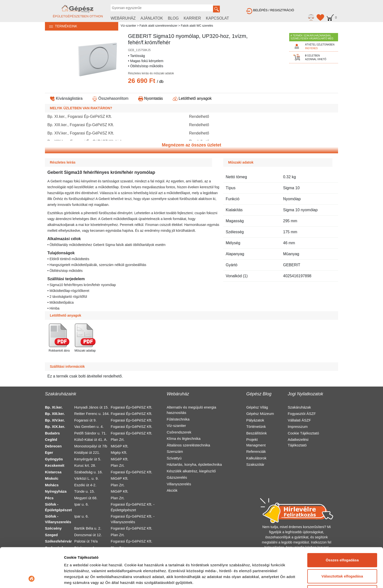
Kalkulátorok (256, 458)
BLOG (173, 18)
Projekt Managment (256, 442)
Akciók (172, 490)
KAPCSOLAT (218, 18)
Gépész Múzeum (260, 414)
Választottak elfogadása (342, 539)
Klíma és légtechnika (183, 438)
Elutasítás (342, 555)
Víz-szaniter (128, 26)
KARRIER (192, 18)
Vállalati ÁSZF (299, 420)
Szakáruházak (299, 407)
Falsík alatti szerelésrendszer (158, 26)
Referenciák (256, 451)
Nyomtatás (151, 98)
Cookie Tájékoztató (303, 433)
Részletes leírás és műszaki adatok (151, 73)
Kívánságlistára (66, 98)
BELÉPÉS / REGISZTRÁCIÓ (270, 10)
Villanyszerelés (179, 484)
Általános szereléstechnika (188, 445)
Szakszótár (255, 464)
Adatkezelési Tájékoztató (298, 442)
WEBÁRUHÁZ (123, 18)
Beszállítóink (256, 433)
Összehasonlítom (110, 98)
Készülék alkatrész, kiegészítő (191, 471)
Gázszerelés (177, 477)
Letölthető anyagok (192, 98)
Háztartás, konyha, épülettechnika (194, 464)
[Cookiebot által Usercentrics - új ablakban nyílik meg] (32, 578)
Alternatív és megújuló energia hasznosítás (191, 410)
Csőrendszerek (179, 432)
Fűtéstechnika (178, 419)
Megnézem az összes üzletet (191, 145)
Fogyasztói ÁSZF (302, 414)
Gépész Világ (257, 407)
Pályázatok (255, 420)
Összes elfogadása (342, 523)
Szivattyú (174, 458)
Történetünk (256, 427)
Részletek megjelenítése (85, 578)
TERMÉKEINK (61, 26)
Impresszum (298, 427)
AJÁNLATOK (152, 18)
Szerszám (175, 451)
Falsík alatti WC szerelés (197, 26)
